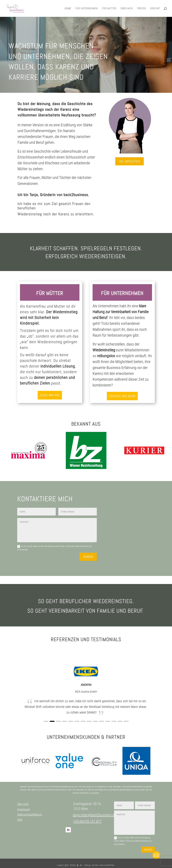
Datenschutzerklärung (30, 814)
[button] (46, 721)
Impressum (24, 809)
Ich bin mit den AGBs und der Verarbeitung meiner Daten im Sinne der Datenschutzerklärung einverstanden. (54, 548)
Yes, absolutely (130, 161)
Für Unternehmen (87, 9)
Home (68, 9)
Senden (88, 557)
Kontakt (155, 9)
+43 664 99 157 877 (87, 821)
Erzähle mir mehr (122, 396)
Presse (142, 9)
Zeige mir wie (50, 395)
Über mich (127, 9)
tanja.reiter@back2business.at (94, 815)
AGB (20, 820)
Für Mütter (109, 9)
